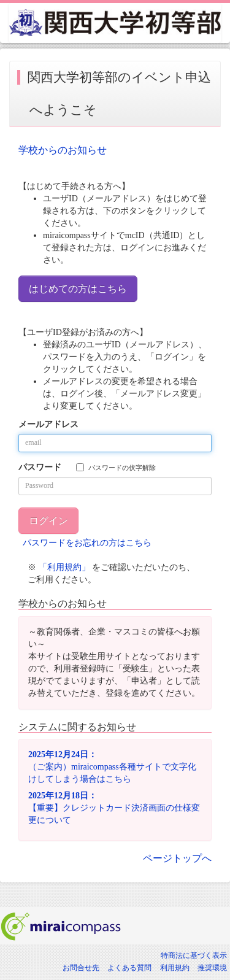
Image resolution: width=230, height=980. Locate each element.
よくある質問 (129, 968)
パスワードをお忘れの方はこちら (87, 543)
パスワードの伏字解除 (116, 467)
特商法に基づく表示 (194, 955)
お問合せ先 (81, 968)
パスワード (40, 467)
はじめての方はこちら (78, 289)
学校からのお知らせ (63, 150)
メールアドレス (48, 424)
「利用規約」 (64, 567)
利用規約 (175, 968)
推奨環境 (212, 968)
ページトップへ (177, 858)
